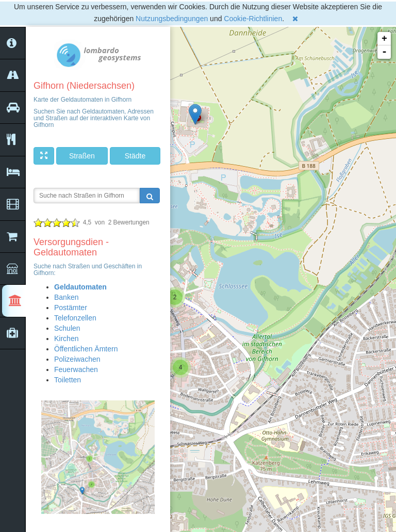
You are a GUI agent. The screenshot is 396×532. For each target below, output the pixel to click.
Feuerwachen (76, 369)
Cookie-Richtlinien (253, 19)
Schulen (67, 328)
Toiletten (68, 380)
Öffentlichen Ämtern (86, 349)
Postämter (71, 308)
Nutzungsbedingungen (172, 19)
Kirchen (66, 338)
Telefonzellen (75, 318)
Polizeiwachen (77, 359)
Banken (66, 297)
